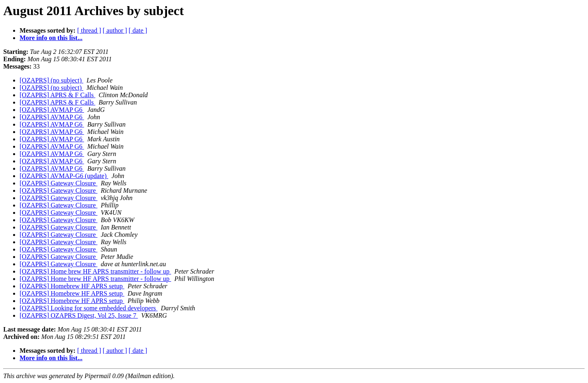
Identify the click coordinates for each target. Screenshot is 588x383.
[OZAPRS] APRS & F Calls (57, 95)
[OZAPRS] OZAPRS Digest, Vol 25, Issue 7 (79, 315)
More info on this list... (51, 38)
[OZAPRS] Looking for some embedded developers (89, 308)
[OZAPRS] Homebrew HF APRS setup (72, 286)
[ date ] (138, 30)
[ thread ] (89, 30)
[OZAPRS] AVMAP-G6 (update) (64, 176)
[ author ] (115, 30)
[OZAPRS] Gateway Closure (59, 183)
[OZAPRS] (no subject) (51, 80)
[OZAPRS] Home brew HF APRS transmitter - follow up (95, 271)
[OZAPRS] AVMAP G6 (52, 110)
